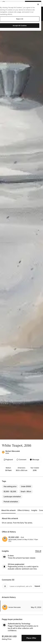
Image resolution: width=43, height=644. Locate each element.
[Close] (38, 4)
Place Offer (31, 638)
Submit (37, 586)
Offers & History (23, 510)
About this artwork (8, 510)
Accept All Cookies (20, 26)
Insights (34, 510)
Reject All (20, 19)
